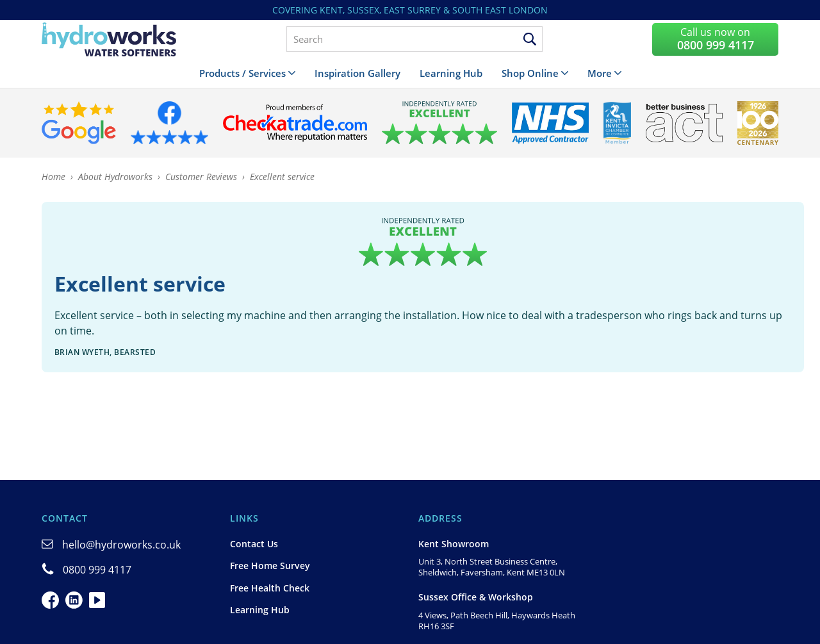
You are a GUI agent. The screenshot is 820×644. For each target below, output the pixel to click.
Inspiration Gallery (357, 73)
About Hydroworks (115, 177)
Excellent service (282, 177)
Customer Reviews (201, 177)
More (600, 73)
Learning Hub (451, 73)
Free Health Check (270, 588)
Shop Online (530, 73)
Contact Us (254, 544)
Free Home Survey (270, 566)
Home (53, 177)
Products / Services (242, 73)
